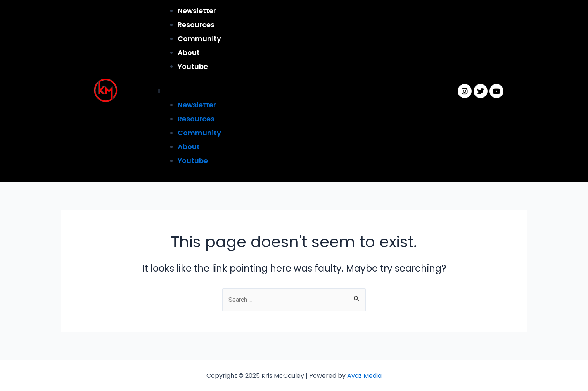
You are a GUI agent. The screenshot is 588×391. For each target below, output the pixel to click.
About (189, 53)
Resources (196, 25)
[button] (293, 91)
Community (199, 39)
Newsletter (197, 11)
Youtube (193, 66)
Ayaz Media (364, 376)
